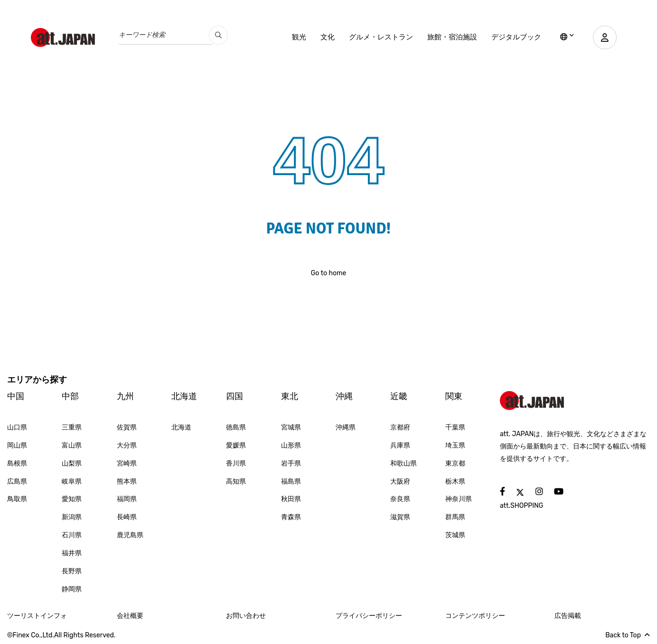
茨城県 (455, 535)
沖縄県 (346, 427)
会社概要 (130, 616)
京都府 (400, 427)
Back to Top (628, 635)
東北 (290, 396)
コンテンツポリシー (475, 616)
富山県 (72, 445)
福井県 (72, 553)
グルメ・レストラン (381, 37)
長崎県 (127, 517)
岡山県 (17, 445)
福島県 (291, 481)
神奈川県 (459, 499)
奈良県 (400, 499)
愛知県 (72, 499)
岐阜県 (72, 481)
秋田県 (291, 499)
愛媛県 (236, 445)
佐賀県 (127, 427)
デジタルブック (516, 37)
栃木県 (455, 481)
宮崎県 (127, 463)
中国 (16, 396)
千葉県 (455, 427)
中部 (70, 396)
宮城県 (291, 427)
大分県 (127, 445)
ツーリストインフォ (37, 616)
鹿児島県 (130, 535)
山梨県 (72, 463)
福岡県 (127, 499)
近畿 (399, 396)
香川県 (236, 463)
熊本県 (127, 481)
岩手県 (291, 463)
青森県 (291, 517)
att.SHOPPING (521, 506)
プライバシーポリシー (369, 616)
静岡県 (72, 589)
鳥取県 (17, 499)
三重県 (72, 427)
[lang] (567, 37)
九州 (125, 396)
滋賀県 (400, 517)
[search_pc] (218, 35)
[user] (605, 37)
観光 (299, 37)
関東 (454, 396)
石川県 (72, 535)
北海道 (184, 396)
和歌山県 (404, 463)
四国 (235, 396)
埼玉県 (455, 445)
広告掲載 (568, 616)
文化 (328, 37)
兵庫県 (400, 445)
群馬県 (455, 517)
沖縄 (344, 396)
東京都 (455, 463)
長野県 (72, 571)
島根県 (17, 463)
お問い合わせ (246, 616)
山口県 (17, 427)
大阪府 (400, 481)
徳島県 (236, 427)
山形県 (291, 445)
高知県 (236, 481)
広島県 (17, 481)
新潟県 (72, 517)
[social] (502, 492)
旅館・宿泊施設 (452, 37)
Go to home (329, 273)
